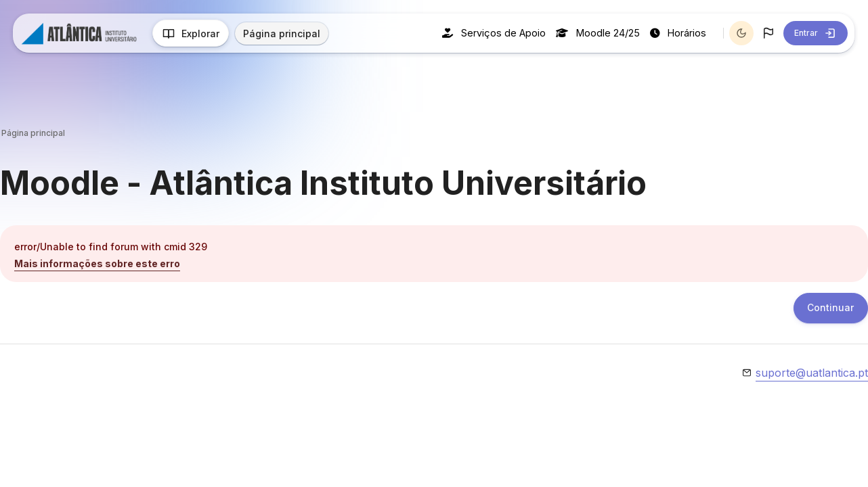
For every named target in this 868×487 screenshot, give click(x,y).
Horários (678, 33)
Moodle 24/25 (598, 33)
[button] (768, 33)
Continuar (830, 309)
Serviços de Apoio (494, 33)
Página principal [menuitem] (282, 33)
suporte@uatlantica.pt (812, 373)
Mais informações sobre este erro (97, 263)
